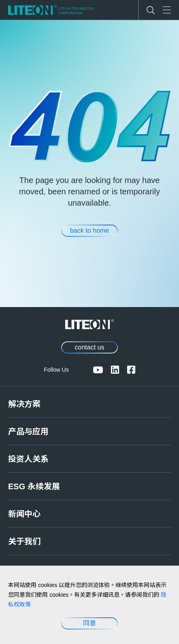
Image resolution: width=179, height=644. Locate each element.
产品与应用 (28, 431)
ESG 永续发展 (34, 486)
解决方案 (24, 404)
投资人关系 (28, 459)
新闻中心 (24, 514)
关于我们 (24, 541)
